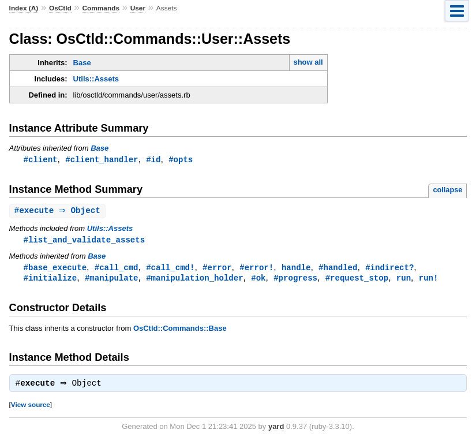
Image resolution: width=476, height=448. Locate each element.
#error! (256, 269)
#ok (258, 280)
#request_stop (357, 280)
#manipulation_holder (194, 280)
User (138, 8)
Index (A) (24, 8)
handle (296, 269)
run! (429, 280)
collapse (447, 190)
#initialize (50, 280)
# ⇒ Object (59, 212)
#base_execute (55, 269)
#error (217, 269)
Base (82, 63)
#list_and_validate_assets (84, 241)
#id (153, 160)
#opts (181, 160)
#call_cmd (117, 269)
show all (308, 62)
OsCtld (60, 8)
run (404, 280)
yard (276, 430)
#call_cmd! (170, 269)
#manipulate (112, 280)
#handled (338, 269)
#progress (295, 280)
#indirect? (389, 269)
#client (41, 160)
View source (31, 408)
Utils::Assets (96, 79)
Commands (101, 8)
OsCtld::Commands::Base (180, 331)
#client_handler (102, 160)
